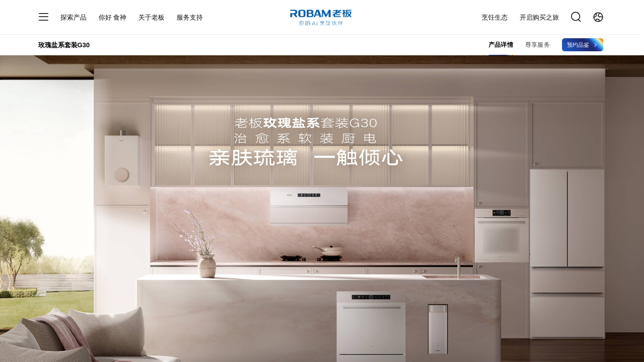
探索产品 (73, 17)
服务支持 (190, 17)
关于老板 (151, 17)
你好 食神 (113, 17)
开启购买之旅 (539, 17)
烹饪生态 (495, 17)
